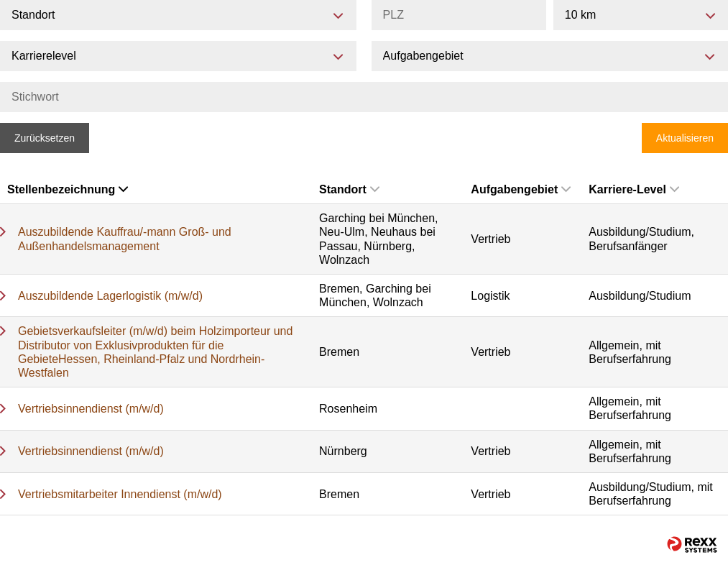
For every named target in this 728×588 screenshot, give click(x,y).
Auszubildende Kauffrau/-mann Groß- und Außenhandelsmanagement (125, 239)
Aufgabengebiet (521, 189)
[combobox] (641, 15)
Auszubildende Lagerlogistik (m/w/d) (110, 296)
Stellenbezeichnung (68, 189)
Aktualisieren (685, 138)
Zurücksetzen (45, 138)
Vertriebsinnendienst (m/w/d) (91, 409)
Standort (349, 189)
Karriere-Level (634, 189)
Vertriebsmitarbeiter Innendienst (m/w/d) (120, 494)
